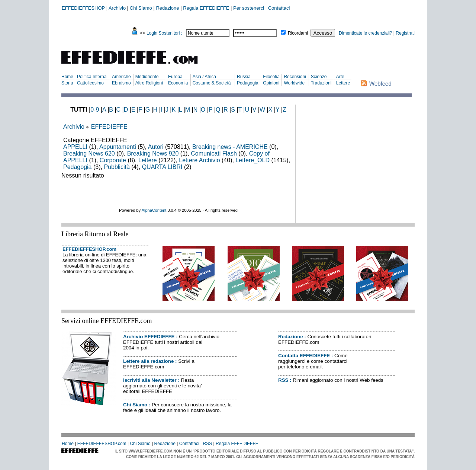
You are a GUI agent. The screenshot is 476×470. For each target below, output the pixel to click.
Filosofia (271, 77)
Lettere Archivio (199, 160)
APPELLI (75, 147)
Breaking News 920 (153, 154)
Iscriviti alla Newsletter (150, 380)
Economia (178, 83)
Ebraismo (121, 83)
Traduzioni (321, 83)
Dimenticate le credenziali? (365, 33)
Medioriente (147, 77)
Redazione (167, 8)
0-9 (95, 110)
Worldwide (294, 83)
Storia (67, 83)
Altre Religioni (149, 83)
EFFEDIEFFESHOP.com (89, 249)
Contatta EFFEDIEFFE (304, 356)
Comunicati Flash (214, 154)
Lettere (343, 83)
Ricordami (298, 33)
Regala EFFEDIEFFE (206, 8)
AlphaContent (154, 210)
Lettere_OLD (253, 160)
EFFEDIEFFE (109, 127)
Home (67, 77)
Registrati (405, 33)
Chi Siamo (141, 8)
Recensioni (295, 77)
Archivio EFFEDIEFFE (149, 337)
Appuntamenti (118, 147)
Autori (156, 147)
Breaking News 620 (89, 154)
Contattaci (279, 8)
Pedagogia (247, 83)
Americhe (121, 77)
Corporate (113, 160)
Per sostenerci (249, 8)
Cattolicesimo (90, 83)
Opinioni (271, 83)
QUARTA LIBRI (162, 167)
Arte (340, 77)
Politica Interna (92, 77)
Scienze (319, 77)
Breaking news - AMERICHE (230, 147)
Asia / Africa (204, 77)
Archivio (117, 8)
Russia (244, 77)
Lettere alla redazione (148, 361)
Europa (175, 77)
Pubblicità (117, 167)
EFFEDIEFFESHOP (83, 8)
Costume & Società (212, 83)
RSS (283, 380)
